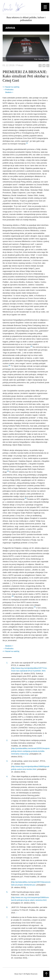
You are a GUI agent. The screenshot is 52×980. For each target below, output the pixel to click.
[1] (27, 143)
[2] (31, 346)
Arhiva (10, 28)
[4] (8, 471)
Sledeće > (9, 92)
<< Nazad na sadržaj (11, 87)
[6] (13, 596)
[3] (9, 366)
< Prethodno (9, 90)
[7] (35, 607)
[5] (26, 498)
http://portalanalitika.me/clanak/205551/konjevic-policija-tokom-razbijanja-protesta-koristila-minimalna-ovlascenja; (31, 751)
